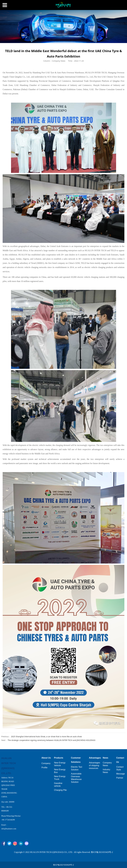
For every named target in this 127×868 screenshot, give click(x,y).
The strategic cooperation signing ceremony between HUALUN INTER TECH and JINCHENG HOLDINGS (51, 740)
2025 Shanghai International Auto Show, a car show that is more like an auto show (46, 736)
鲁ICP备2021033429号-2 (64, 865)
